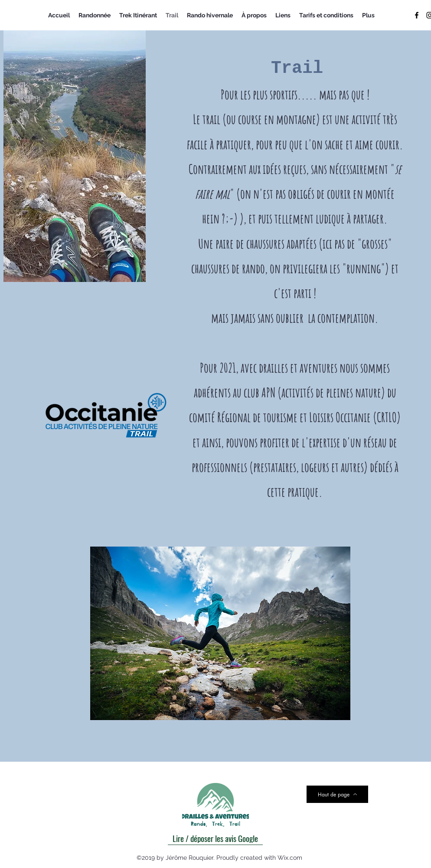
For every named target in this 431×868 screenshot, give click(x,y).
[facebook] (417, 15)
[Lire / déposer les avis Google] (215, 838)
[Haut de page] (337, 794)
